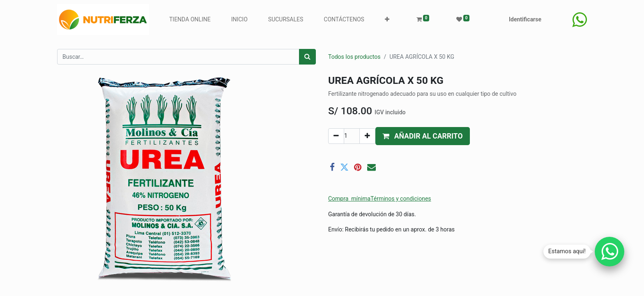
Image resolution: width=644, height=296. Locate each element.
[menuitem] (190, 20)
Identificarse (525, 19)
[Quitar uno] (336, 136)
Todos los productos (354, 57)
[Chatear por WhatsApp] (609, 252)
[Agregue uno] (367, 136)
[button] (387, 20)
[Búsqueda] (307, 57)
